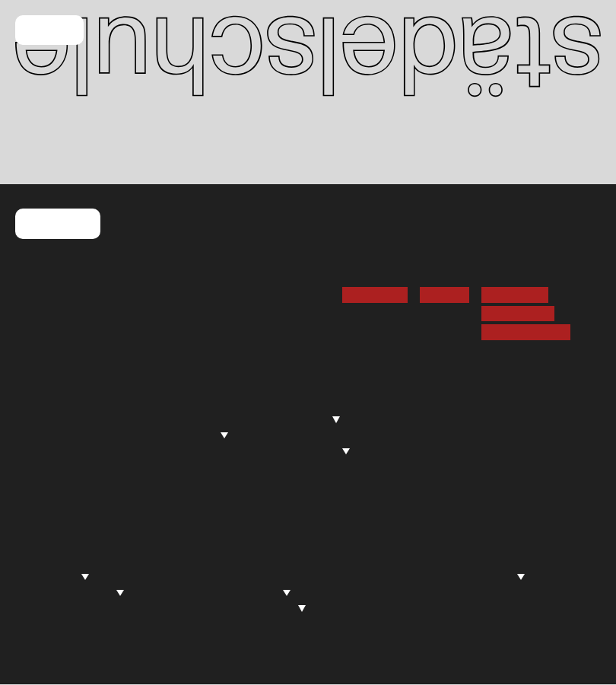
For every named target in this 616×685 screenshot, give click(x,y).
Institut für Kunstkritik (291, 576)
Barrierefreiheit (526, 332)
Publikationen (59, 639)
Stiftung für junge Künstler (443, 592)
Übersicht (432, 403)
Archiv (153, 483)
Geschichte (167, 467)
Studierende (300, 419)
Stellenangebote (66, 483)
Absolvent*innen (73, 592)
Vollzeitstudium (447, 419)
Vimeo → (445, 295)
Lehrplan (285, 435)
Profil (150, 403)
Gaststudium (440, 435)
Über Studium (298, 403)
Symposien (269, 608)
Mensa (40, 435)
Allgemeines (56, 560)
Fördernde (401, 560)
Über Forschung (277, 560)
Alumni (155, 499)
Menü (49, 31)
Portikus (44, 623)
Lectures (46, 608)
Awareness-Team (183, 451)
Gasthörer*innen (451, 467)
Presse (40, 451)
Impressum (515, 295)
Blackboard (53, 419)
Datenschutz (518, 314)
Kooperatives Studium (321, 467)
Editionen (398, 623)
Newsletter (375, 295)
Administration (182, 435)
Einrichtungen (305, 451)
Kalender (46, 403)
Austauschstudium (457, 451)
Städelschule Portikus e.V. (449, 576)
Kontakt (58, 224)
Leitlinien (258, 623)
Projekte (262, 592)
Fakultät (157, 419)
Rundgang (55, 576)
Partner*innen (411, 608)
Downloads (292, 483)
